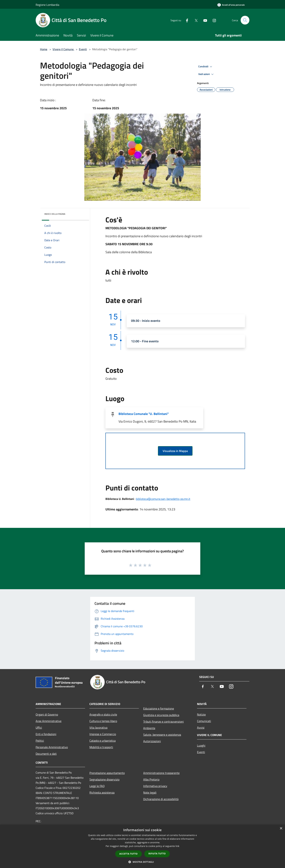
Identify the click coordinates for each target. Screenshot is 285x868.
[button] (142, 862)
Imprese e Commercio (103, 734)
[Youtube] (204, 20)
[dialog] (142, 846)
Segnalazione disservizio (104, 779)
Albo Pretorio (151, 779)
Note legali (150, 792)
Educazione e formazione (159, 708)
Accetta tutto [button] (129, 854)
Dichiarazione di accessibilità (161, 799)
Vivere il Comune (63, 49)
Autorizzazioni (152, 741)
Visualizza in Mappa (175, 451)
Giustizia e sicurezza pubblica (161, 715)
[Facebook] (185, 20)
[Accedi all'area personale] (231, 5)
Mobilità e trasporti (101, 747)
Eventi (83, 49)
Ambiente (149, 728)
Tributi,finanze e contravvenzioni (163, 722)
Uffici (39, 728)
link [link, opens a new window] (177, 846)
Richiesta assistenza (102, 792)
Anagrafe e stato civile (103, 714)
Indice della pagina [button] (55, 214)
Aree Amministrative (49, 721)
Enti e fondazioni (46, 734)
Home (44, 49)
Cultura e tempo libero (103, 721)
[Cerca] (245, 20)
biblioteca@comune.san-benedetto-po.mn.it (163, 499)
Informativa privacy (155, 786)
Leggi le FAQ (97, 786)
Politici (40, 741)
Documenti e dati (46, 754)
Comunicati (204, 721)
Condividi (206, 67)
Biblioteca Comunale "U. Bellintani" (144, 414)
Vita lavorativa (98, 728)
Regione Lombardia (47, 5)
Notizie (201, 714)
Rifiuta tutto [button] (157, 854)
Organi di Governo (47, 714)
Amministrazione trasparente (161, 773)
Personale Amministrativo (52, 747)
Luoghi (201, 745)
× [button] (281, 829)
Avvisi (201, 728)
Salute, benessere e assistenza (162, 735)
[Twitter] (194, 20)
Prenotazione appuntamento (107, 773)
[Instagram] (213, 20)
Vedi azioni (206, 74)
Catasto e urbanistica (103, 741)
